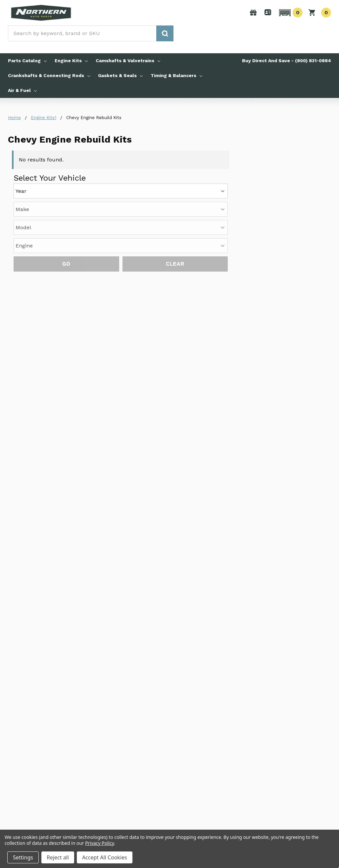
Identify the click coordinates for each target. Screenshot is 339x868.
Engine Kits (71, 61)
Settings (23, 857)
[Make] (121, 209)
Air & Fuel (22, 90)
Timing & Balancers (176, 75)
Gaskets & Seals (120, 75)
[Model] (121, 227)
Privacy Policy (99, 843)
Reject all (58, 857)
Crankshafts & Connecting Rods (49, 75)
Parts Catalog (27, 61)
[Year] (121, 191)
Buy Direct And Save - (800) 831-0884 (287, 61)
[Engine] (121, 246)
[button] (290, 13)
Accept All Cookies (105, 857)
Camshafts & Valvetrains (128, 61)
